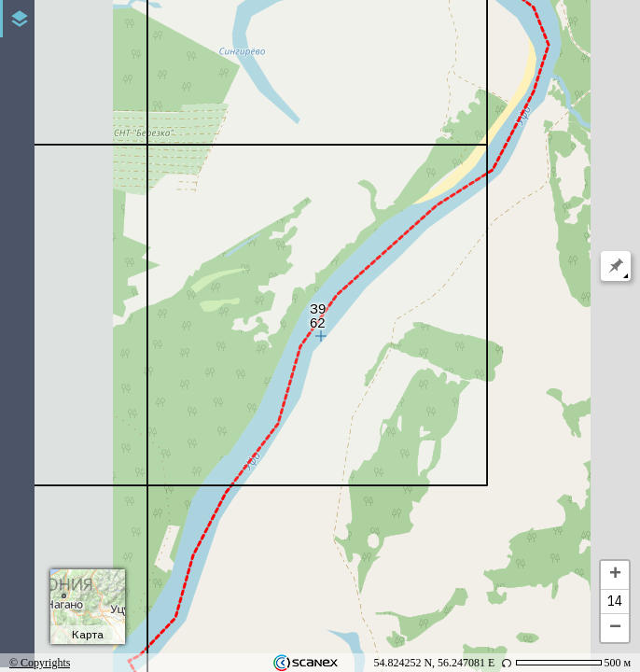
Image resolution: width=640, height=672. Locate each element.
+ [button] (615, 575)
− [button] (615, 628)
